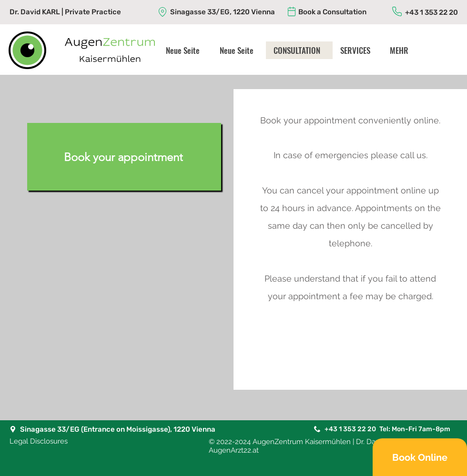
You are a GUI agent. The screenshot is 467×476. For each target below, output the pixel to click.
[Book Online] (420, 457)
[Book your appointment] (124, 157)
